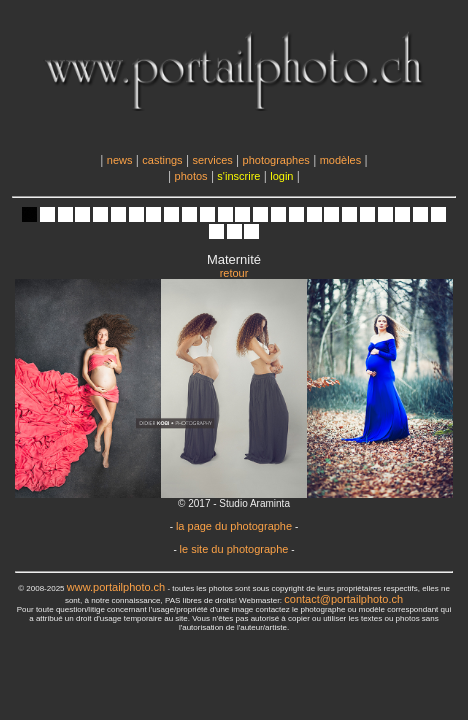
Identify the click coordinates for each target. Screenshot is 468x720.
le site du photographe (234, 549)
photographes (276, 160)
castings (162, 160)
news (120, 160)
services (212, 160)
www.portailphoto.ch (116, 587)
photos (191, 176)
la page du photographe (234, 526)
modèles (341, 160)
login (281, 176)
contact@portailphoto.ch (343, 599)
